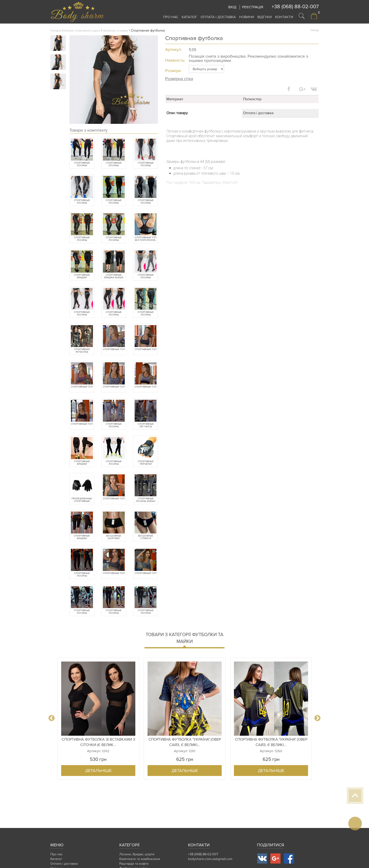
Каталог (189, 17)
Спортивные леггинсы (146, 425)
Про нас (171, 17)
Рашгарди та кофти (134, 864)
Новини (247, 17)
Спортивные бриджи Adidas (114, 276)
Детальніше (98, 771)
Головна (56, 31)
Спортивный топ (114, 349)
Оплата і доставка (218, 17)
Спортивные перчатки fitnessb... (146, 463)
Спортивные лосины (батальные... (114, 164)
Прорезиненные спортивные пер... (82, 500)
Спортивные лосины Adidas (146, 500)
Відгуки (265, 17)
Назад (315, 30)
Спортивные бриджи (82, 276)
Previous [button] (52, 718)
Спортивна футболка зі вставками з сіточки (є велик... (98, 742)
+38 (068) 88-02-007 (295, 7)
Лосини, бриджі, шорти (137, 854)
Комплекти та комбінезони (140, 859)
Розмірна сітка (179, 79)
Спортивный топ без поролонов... (146, 239)
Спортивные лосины (82, 164)
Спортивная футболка (82, 351)
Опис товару (177, 113)
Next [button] (317, 718)
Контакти (284, 17)
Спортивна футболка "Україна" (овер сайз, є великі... (185, 742)
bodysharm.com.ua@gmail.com (210, 859)
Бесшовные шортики (114, 537)
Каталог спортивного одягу (82, 31)
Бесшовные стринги (146, 537)
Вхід (232, 7)
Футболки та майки (116, 31)
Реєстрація (253, 7)
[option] (98, 719)
